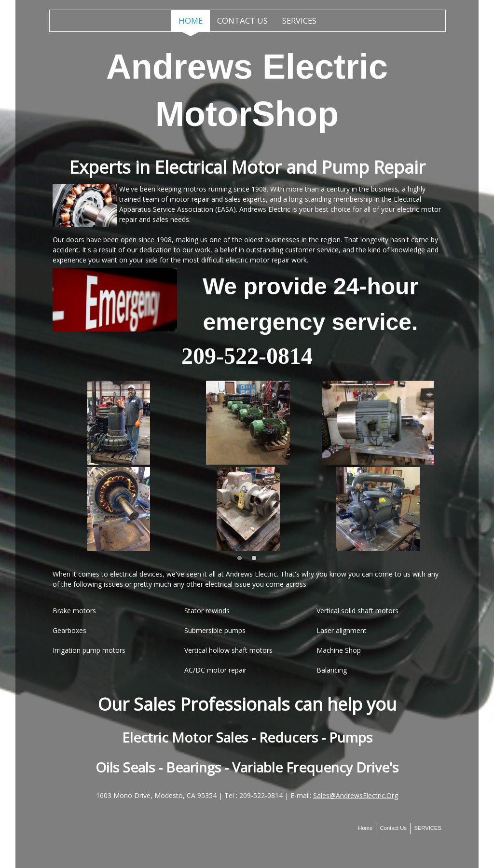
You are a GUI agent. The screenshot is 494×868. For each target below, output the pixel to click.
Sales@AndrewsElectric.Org (356, 795)
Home (191, 21)
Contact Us (242, 21)
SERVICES (299, 21)
